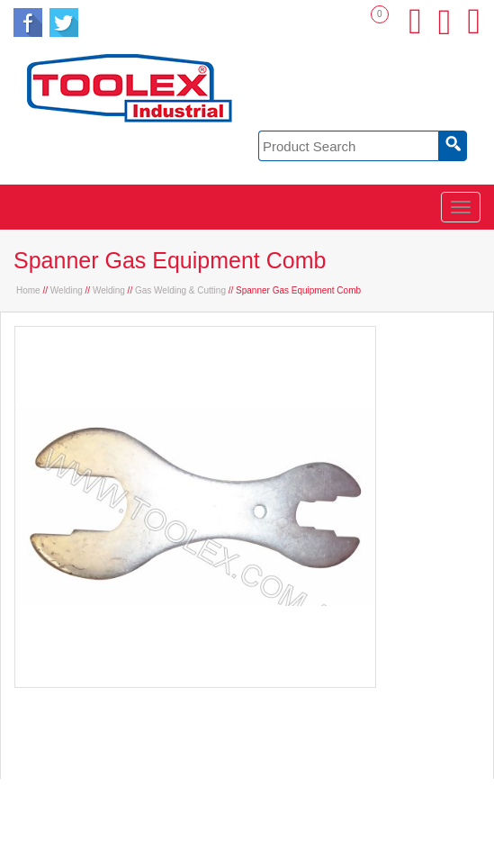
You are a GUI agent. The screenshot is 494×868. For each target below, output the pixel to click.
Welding (67, 290)
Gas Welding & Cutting (180, 290)
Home (28, 290)
